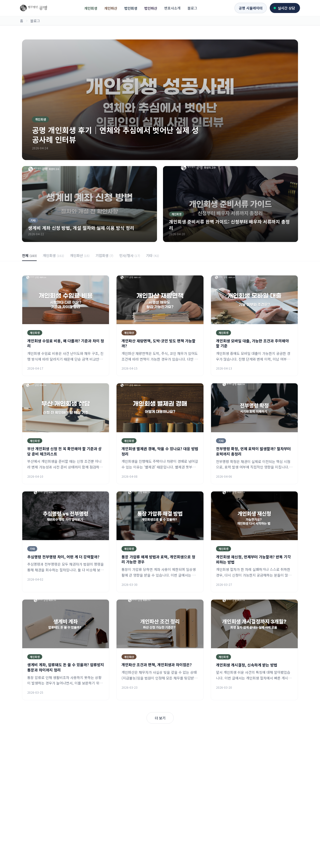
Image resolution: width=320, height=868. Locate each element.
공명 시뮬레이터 (251, 8)
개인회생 (91, 8)
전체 (29, 257)
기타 (152, 255)
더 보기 (160, 718)
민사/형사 (130, 255)
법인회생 (131, 8)
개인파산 (111, 8)
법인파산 (151, 8)
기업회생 (104, 255)
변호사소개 (172, 8)
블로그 (192, 8)
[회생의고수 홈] (33, 8)
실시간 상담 (284, 8)
